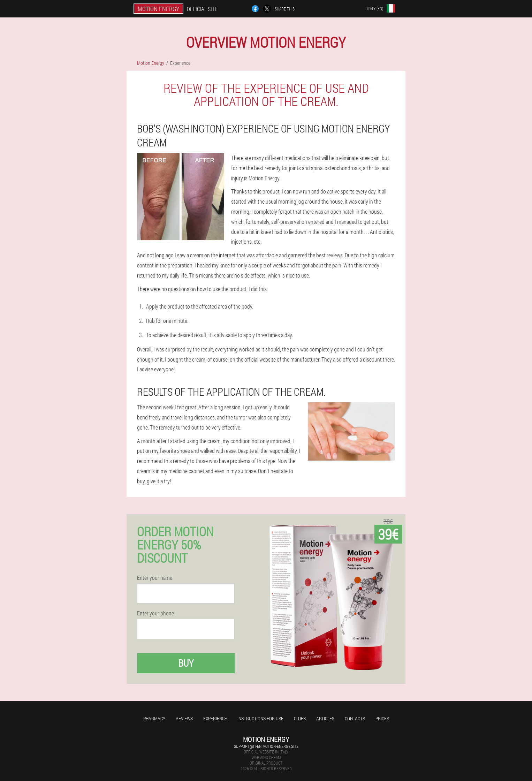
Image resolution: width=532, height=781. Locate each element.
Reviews (184, 718)
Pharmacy (154, 718)
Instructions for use (260, 718)
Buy (186, 663)
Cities (300, 718)
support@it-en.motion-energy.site (266, 746)
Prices (382, 718)
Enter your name (155, 578)
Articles (325, 718)
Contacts (355, 718)
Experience (215, 718)
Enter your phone (155, 613)
